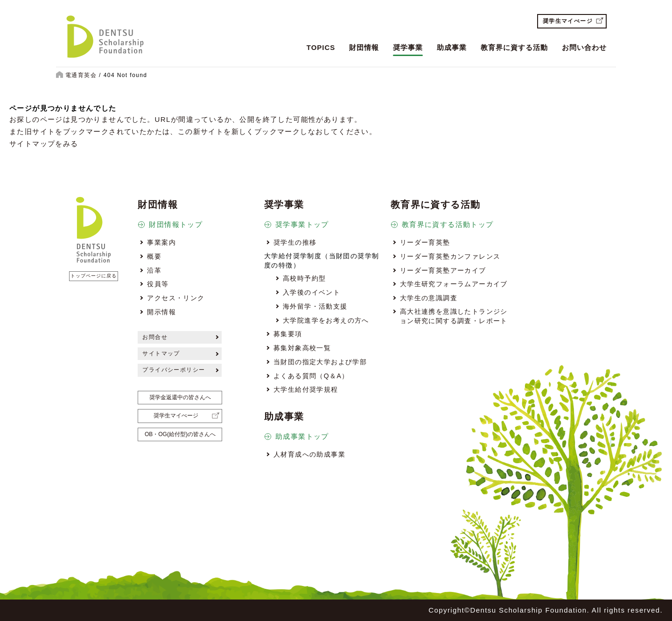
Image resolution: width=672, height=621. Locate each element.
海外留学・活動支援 (315, 306)
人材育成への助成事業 (309, 454)
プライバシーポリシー (174, 370)
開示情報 (161, 312)
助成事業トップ (302, 436)
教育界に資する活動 (514, 47)
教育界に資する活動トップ (448, 224)
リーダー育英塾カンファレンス (450, 256)
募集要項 (288, 334)
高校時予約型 (304, 278)
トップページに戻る (94, 276)
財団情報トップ (176, 224)
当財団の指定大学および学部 (320, 362)
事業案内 (161, 242)
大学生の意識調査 (429, 298)
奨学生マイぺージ (568, 21)
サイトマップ (161, 353)
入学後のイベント (311, 292)
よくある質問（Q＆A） (311, 376)
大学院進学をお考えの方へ (326, 320)
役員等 (158, 284)
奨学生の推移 (295, 242)
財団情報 (364, 47)
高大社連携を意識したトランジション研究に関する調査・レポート (454, 316)
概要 (154, 256)
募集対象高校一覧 (302, 348)
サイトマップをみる (44, 144)
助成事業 (452, 47)
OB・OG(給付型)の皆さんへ (180, 434)
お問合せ (155, 337)
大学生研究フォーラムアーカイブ (454, 284)
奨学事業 (408, 47)
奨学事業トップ (302, 224)
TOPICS (321, 47)
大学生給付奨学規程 (306, 389)
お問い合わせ (584, 47)
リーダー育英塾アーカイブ (443, 270)
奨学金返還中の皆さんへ (180, 397)
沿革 (154, 270)
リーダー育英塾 (425, 242)
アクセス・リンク (176, 298)
